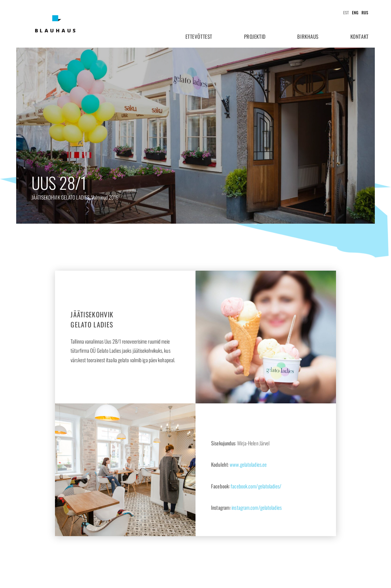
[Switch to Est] (345, 12)
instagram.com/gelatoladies (257, 529)
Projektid (255, 36)
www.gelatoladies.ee (248, 486)
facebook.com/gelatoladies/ (256, 508)
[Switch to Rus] (363, 12)
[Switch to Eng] (354, 12)
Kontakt (360, 36)
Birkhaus (308, 36)
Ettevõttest (199, 36)
